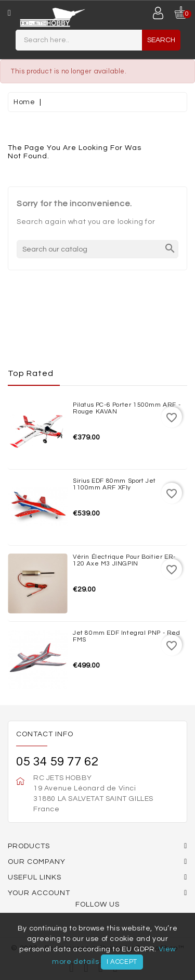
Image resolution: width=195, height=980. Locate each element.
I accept (122, 962)
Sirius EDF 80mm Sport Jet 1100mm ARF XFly (114, 484)
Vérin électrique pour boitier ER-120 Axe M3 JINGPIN (124, 560)
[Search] (97, 249)
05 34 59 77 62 (57, 762)
